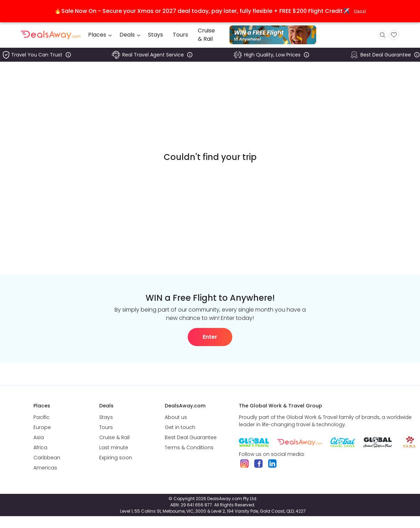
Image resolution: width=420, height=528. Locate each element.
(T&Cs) (360, 11)
